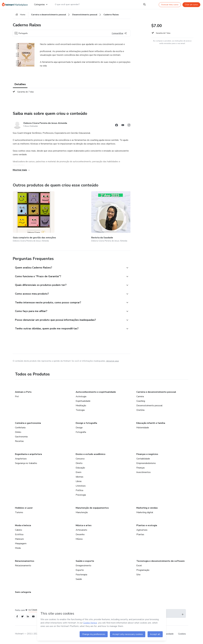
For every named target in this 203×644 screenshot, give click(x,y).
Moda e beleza (23, 526)
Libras (79, 482)
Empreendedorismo (146, 464)
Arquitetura (21, 459)
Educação (80, 468)
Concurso (80, 459)
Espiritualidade (83, 402)
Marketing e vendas (147, 509)
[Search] (144, 5)
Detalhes (20, 86)
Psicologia (81, 496)
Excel (139, 566)
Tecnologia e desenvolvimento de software (160, 562)
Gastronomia (21, 437)
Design (79, 428)
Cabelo (19, 531)
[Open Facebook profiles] (18, 618)
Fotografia (81, 433)
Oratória (140, 411)
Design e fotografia (86, 424)
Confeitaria (20, 428)
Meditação (81, 406)
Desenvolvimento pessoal (149, 406)
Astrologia (81, 397)
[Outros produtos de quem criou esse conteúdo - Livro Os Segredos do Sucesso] (96, 215)
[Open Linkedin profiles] (30, 618)
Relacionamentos (25, 562)
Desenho (80, 535)
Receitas (19, 442)
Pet (17, 397)
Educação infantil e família (151, 424)
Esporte (80, 571)
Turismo (19, 513)
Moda (18, 549)
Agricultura (142, 531)
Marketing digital (145, 513)
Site (138, 575)
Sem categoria (23, 593)
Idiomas (80, 477)
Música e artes (84, 526)
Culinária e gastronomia (28, 424)
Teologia (80, 411)
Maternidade (143, 428)
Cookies (182, 635)
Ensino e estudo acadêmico (91, 455)
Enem (79, 473)
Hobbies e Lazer (24, 509)
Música (79, 540)
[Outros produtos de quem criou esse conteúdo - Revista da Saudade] (62, 215)
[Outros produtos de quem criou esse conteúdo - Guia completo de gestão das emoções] (28, 215)
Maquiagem (21, 544)
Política (79, 491)
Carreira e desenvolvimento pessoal (156, 393)
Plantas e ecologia (147, 526)
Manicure (19, 540)
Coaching (141, 402)
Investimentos (144, 473)
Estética (19, 535)
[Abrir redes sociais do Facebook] (117, 127)
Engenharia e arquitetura (28, 455)
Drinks (18, 433)
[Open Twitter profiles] (24, 618)
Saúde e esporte (85, 562)
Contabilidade (143, 459)
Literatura (81, 487)
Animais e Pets (23, 393)
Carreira (140, 397)
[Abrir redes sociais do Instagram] (129, 127)
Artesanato (81, 531)
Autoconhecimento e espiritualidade (96, 393)
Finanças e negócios (147, 455)
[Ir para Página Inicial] (16, 5)
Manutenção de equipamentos (92, 509)
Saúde (79, 580)
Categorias (41, 5)
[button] (68, 262)
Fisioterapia (81, 575)
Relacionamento (23, 566)
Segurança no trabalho (26, 464)
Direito (79, 464)
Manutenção (82, 513)
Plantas (140, 535)
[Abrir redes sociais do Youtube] (123, 127)
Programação (143, 571)
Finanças (141, 468)
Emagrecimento (83, 566)
